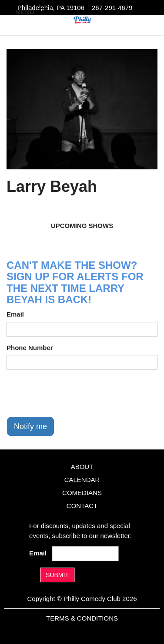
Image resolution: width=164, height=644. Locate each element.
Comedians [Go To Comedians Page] (82, 493)
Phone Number (30, 348)
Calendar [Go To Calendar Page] (82, 480)
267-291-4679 (112, 8)
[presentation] (73, 393)
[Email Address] (85, 554)
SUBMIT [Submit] (57, 575)
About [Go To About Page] (82, 467)
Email (15, 314)
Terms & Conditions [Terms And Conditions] (82, 618)
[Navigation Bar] (44, 11)
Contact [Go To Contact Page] (82, 506)
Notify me (30, 426)
